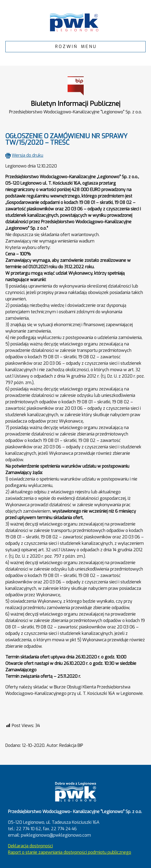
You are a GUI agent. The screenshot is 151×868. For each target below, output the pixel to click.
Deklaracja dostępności (30, 846)
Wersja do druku (27, 155)
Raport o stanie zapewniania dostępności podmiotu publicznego (70, 852)
